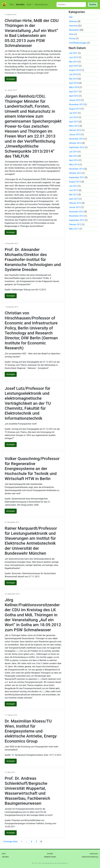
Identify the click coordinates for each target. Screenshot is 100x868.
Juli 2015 (73, 113)
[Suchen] (71, 5)
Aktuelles (20, 4)
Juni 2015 (74, 117)
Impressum (94, 854)
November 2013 (76, 169)
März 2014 (74, 165)
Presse (72, 39)
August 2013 (75, 182)
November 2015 (76, 104)
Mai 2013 (73, 195)
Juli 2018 (73, 74)
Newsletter (74, 30)
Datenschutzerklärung (90, 857)
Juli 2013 (73, 186)
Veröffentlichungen (78, 43)
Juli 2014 (73, 152)
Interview (73, 26)
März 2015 (74, 126)
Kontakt (50, 854)
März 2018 (74, 87)
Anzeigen (11, 79)
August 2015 (75, 109)
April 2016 (74, 96)
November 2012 (76, 216)
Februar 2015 (75, 130)
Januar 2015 (75, 135)
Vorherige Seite (10, 842)
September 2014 (77, 147)
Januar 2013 (75, 207)
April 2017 (74, 92)
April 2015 (74, 122)
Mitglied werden (50, 857)
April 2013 (74, 199)
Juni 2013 (74, 190)
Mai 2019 (73, 62)
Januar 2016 (75, 100)
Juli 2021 (73, 53)
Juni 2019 (74, 57)
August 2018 (75, 70)
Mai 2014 (73, 156)
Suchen (93, 4)
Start (12, 4)
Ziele (29, 4)
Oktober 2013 (75, 173)
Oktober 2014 (75, 143)
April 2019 (74, 66)
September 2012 (77, 220)
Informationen (41, 4)
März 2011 (74, 229)
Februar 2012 (75, 224)
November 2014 (76, 139)
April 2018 (74, 83)
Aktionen (73, 21)
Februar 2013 (75, 203)
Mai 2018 (73, 79)
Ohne (71, 34)
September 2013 (77, 177)
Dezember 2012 (76, 212)
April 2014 (74, 160)
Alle (71, 17)
